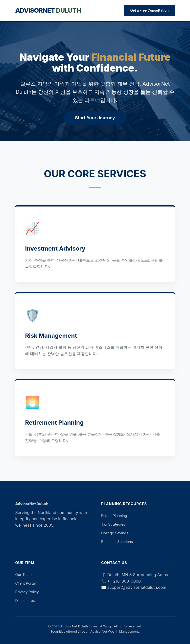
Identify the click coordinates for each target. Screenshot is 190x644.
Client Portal (25, 583)
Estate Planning (114, 516)
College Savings (115, 533)
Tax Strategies (113, 524)
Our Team (23, 575)
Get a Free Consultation (149, 10)
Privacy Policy (27, 592)
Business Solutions (117, 542)
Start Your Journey (95, 118)
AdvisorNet (48, 10)
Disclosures (25, 601)
